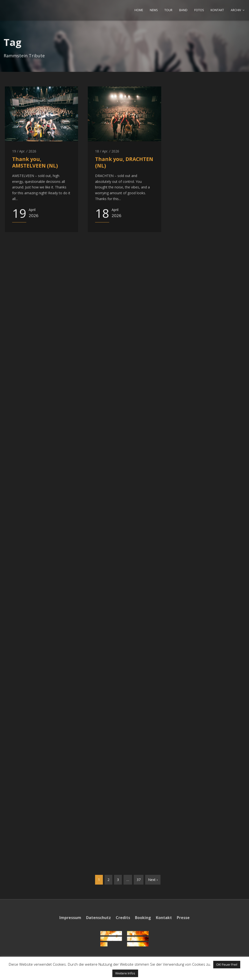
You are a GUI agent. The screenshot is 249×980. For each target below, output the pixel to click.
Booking (143, 918)
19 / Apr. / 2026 (24, 151)
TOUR (168, 10)
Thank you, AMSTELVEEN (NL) (35, 162)
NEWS (154, 10)
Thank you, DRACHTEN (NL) (124, 162)
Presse (183, 918)
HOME (139, 10)
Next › (153, 880)
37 (139, 880)
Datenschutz (98, 918)
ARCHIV (236, 10)
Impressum (70, 918)
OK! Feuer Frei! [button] (227, 964)
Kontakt (164, 918)
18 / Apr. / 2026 (107, 151)
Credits (123, 918)
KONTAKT (217, 10)
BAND (183, 10)
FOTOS (199, 10)
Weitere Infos (125, 973)
